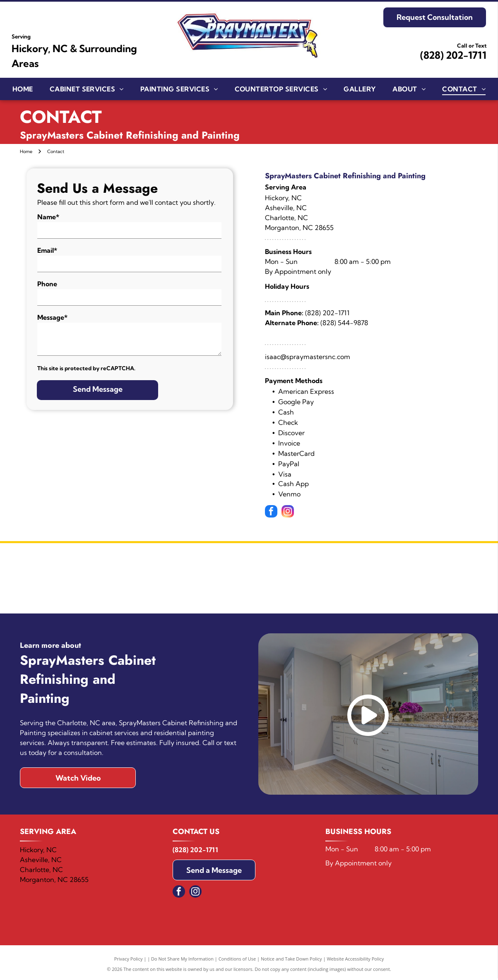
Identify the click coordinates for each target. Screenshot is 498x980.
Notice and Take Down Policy (291, 960)
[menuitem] (23, 89)
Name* (48, 217)
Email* (47, 250)
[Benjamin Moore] (364, 579)
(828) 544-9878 (344, 323)
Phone (47, 284)
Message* (52, 317)
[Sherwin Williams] (134, 579)
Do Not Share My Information (182, 960)
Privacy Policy (129, 960)
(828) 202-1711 (453, 55)
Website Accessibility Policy (355, 960)
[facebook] (271, 512)
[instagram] (288, 512)
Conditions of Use (237, 960)
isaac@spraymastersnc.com (308, 357)
